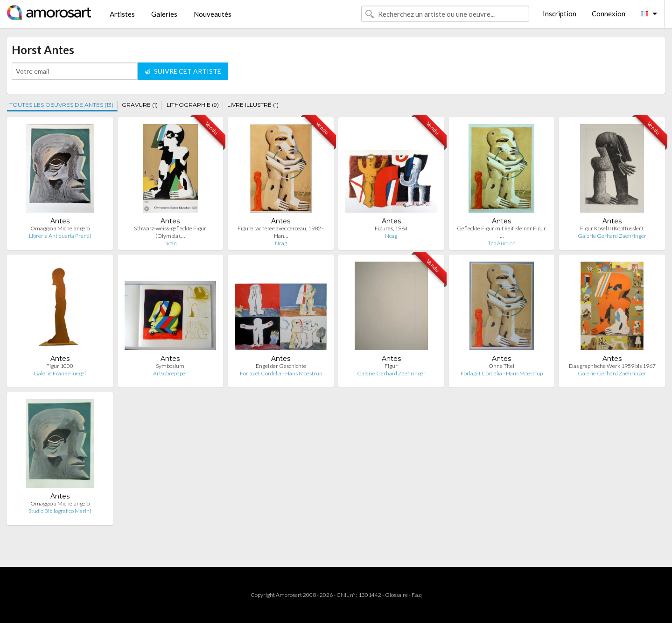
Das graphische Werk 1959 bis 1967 (612, 366)
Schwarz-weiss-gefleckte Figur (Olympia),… (170, 232)
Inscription (560, 14)
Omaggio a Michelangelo (60, 228)
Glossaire (396, 595)
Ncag (170, 243)
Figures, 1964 (391, 228)
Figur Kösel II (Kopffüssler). (612, 228)
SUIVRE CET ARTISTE (183, 71)
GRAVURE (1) (140, 105)
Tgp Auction (502, 243)
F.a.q (417, 595)
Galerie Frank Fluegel (60, 373)
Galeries (164, 14)
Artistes (122, 14)
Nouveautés (213, 14)
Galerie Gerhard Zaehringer (612, 236)
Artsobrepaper (170, 373)
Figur (391, 366)
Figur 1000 (60, 366)
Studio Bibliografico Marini (60, 511)
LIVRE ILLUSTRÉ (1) (253, 105)
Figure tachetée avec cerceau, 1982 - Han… (281, 232)
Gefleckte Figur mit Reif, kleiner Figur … (501, 232)
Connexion (609, 14)
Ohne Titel (501, 366)
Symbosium (170, 366)
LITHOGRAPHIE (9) (193, 105)
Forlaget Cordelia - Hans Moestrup (281, 373)
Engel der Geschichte (281, 366)
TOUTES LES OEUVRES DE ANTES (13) (61, 105)
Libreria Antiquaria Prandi (60, 236)
